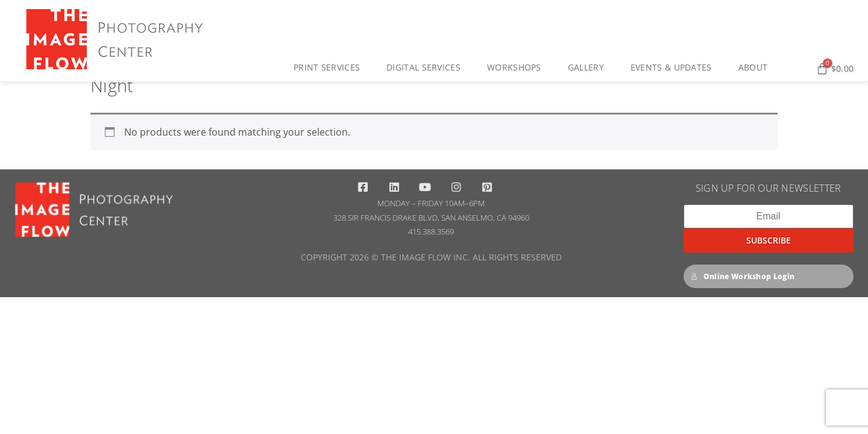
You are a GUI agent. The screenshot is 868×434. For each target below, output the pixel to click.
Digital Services (426, 68)
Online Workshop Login (743, 320)
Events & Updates (674, 68)
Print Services (330, 68)
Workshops (517, 68)
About (756, 68)
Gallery (589, 68)
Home (103, 90)
